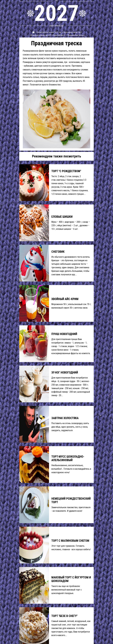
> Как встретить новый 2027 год (48, 32)
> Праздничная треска (75, 35)
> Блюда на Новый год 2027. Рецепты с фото (47, 35)
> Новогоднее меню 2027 (72, 32)
